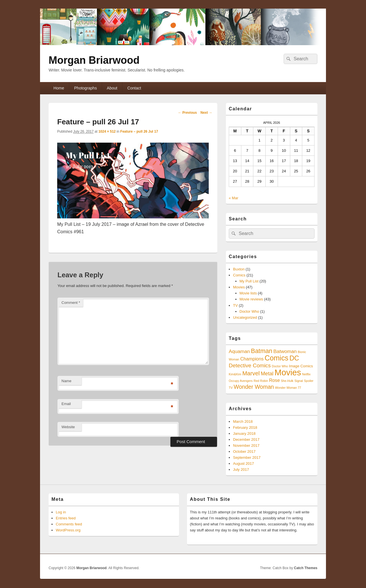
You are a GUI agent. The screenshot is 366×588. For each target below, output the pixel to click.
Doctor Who (249, 311)
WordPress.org (68, 530)
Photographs (85, 88)
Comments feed (69, 524)
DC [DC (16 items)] (294, 358)
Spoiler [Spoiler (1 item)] (309, 381)
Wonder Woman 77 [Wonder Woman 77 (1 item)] (288, 388)
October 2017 (244, 452)
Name (66, 381)
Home (59, 88)
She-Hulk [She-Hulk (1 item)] (287, 381)
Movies (239, 287)
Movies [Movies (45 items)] (288, 372)
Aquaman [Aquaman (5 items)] (239, 351)
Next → (206, 113)
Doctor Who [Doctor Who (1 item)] (280, 366)
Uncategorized (245, 317)
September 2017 (247, 458)
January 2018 (244, 433)
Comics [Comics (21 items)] (276, 358)
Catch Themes (306, 568)
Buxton (239, 269)
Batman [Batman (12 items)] (261, 351)
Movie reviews (251, 299)
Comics (239, 275)
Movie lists (248, 293)
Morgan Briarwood (94, 60)
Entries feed (66, 518)
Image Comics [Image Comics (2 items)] (301, 366)
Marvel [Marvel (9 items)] (251, 373)
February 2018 (245, 427)
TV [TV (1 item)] (231, 388)
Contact (134, 88)
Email (66, 404)
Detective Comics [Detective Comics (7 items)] (250, 365)
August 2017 (243, 464)
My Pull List (249, 281)
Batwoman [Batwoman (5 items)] (285, 351)
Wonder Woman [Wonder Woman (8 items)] (254, 387)
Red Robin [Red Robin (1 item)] (261, 381)
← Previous (187, 113)
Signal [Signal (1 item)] (299, 381)
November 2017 (246, 446)
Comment (71, 303)
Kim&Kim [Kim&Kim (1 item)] (235, 374)
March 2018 (243, 421)
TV (235, 305)
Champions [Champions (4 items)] (252, 359)
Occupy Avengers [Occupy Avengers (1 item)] (241, 381)
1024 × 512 (107, 131)
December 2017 (246, 439)
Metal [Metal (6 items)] (267, 374)
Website (68, 427)
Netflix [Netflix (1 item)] (307, 374)
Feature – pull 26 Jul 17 (139, 131)
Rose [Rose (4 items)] (274, 380)
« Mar (233, 198)
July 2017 (241, 470)
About (112, 88)
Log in (61, 512)
